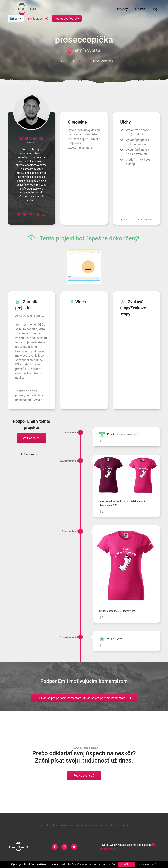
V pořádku (126, 864)
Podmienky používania (68, 825)
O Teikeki (140, 9)
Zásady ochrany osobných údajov (107, 825)
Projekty (122, 9)
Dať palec (31, 438)
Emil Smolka (31, 138)
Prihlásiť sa (38, 19)
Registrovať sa (67, 19)
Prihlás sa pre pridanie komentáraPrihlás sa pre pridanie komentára (84, 698)
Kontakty (45, 825)
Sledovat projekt (32, 454)
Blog (154, 9)
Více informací (147, 864)
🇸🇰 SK (15, 19)
